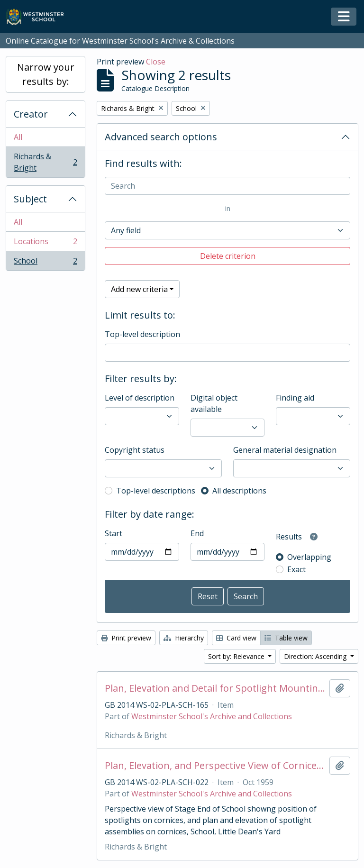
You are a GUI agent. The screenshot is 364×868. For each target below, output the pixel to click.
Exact (296, 569)
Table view (286, 638)
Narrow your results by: (46, 74)
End (197, 533)
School (45, 263)
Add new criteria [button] (139, 289)
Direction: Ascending (316, 656)
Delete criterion (228, 256)
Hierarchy (184, 638)
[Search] (227, 186)
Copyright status (135, 450)
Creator (31, 114)
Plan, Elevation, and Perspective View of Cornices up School (215, 766)
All (18, 137)
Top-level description (142, 334)
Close (156, 62)
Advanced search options (161, 137)
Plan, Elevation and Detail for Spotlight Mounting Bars (215, 688)
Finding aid (295, 398)
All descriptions (239, 491)
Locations (45, 243)
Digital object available (214, 403)
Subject (30, 199)
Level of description (140, 398)
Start (114, 533)
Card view (236, 638)
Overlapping (309, 557)
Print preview (126, 638)
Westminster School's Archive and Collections (212, 716)
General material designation (285, 450)
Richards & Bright (45, 162)
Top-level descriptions (156, 491)
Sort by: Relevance (237, 656)
